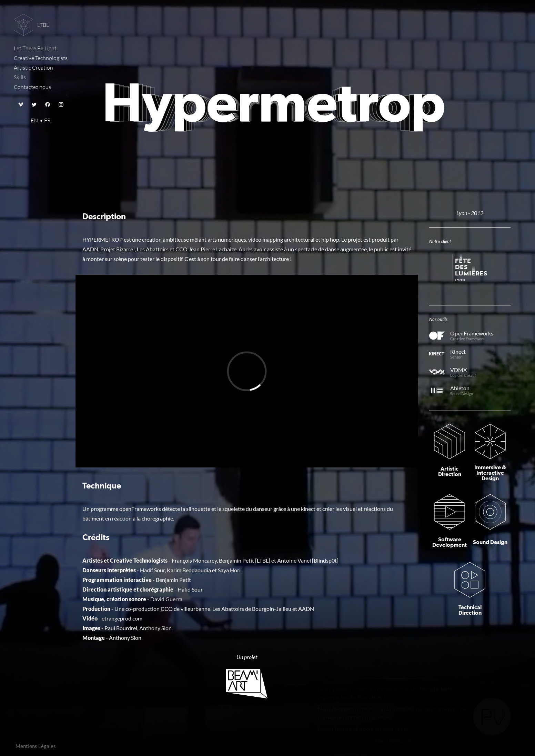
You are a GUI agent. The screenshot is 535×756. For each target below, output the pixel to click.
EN (34, 120)
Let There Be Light (35, 48)
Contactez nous (32, 87)
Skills (20, 77)
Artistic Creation (33, 68)
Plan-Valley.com (393, 727)
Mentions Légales (36, 746)
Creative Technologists (41, 58)
